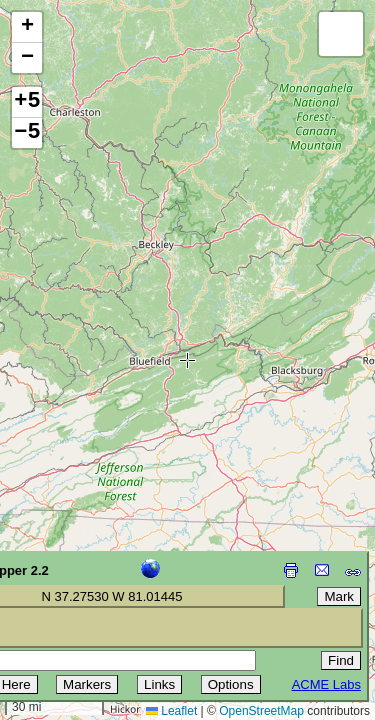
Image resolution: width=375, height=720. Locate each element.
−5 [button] (27, 133)
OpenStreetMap (261, 711)
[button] (27, 27)
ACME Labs (326, 684)
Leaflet (171, 711)
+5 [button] (27, 102)
